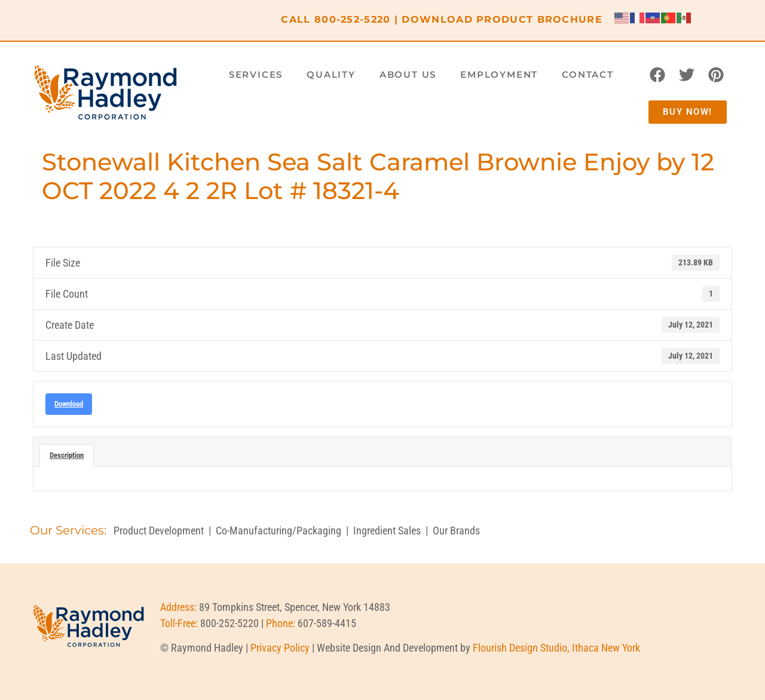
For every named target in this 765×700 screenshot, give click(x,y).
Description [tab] (67, 455)
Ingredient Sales (387, 531)
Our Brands (456, 531)
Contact (588, 74)
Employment (499, 74)
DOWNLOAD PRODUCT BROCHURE (502, 19)
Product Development (159, 531)
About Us (408, 74)
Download (69, 404)
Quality (331, 74)
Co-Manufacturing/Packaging (279, 531)
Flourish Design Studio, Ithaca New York (556, 648)
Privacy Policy (280, 648)
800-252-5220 (353, 19)
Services (256, 74)
